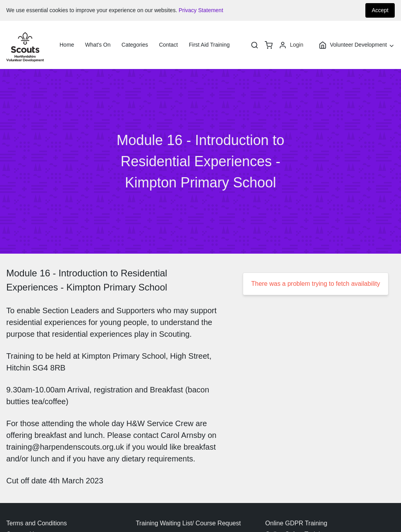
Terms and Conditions (37, 523)
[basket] (269, 45)
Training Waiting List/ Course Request (188, 523)
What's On (98, 45)
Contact (168, 45)
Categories (135, 45)
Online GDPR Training (296, 523)
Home (67, 45)
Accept (380, 10)
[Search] (255, 45)
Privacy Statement (201, 10)
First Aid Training (209, 45)
